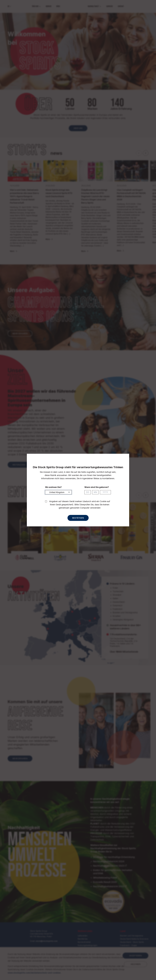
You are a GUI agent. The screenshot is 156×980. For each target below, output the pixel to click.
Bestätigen (78, 520)
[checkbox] (46, 503)
